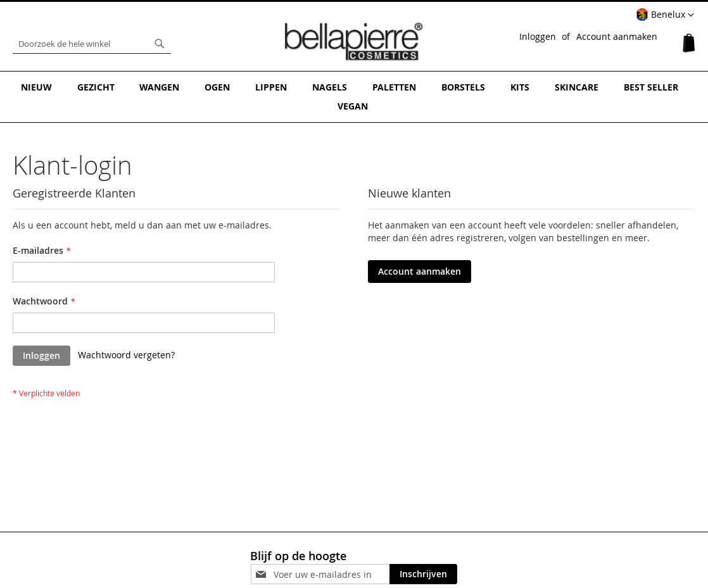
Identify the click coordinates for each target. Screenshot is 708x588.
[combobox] (92, 44)
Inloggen (538, 36)
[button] (665, 15)
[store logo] (354, 41)
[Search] (160, 44)
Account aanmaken (617, 36)
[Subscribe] (423, 554)
